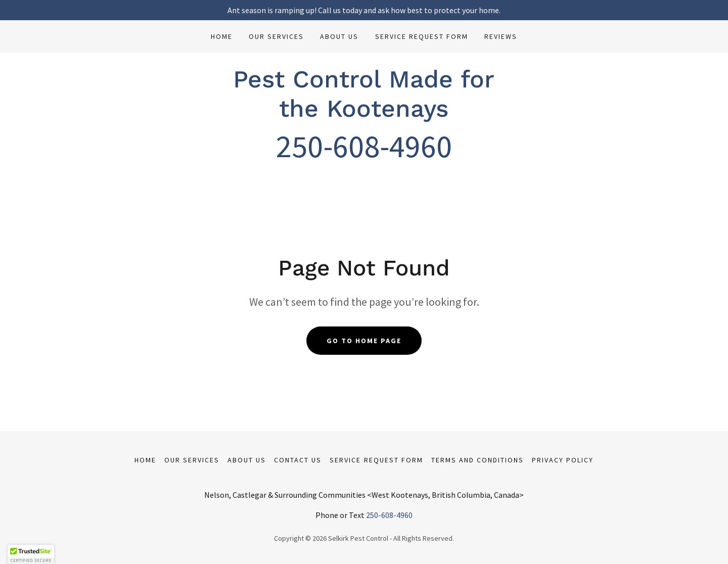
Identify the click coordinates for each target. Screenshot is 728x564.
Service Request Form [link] (422, 36)
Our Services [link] (276, 36)
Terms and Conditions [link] (477, 460)
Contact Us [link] (298, 460)
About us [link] (339, 36)
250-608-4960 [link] (389, 515)
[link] (364, 114)
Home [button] (145, 460)
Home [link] (222, 36)
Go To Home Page (364, 341)
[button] (31, 554)
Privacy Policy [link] (563, 460)
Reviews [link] (501, 36)
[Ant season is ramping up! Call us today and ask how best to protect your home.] (364, 10)
